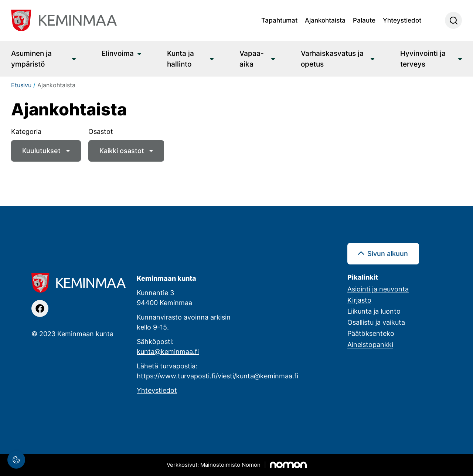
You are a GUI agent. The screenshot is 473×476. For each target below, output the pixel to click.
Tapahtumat (279, 20)
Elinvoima (118, 53)
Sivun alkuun (388, 253)
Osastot (101, 131)
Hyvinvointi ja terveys (423, 58)
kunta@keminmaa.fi (168, 351)
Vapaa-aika (252, 58)
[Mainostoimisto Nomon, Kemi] (237, 465)
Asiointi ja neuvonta (378, 289)
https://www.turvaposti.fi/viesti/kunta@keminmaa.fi (217, 376)
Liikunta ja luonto (374, 311)
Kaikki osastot (122, 151)
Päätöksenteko (371, 333)
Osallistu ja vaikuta (376, 322)
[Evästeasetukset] (16, 460)
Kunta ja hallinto (181, 58)
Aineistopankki (370, 344)
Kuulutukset (41, 151)
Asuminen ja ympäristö (31, 58)
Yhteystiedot (402, 20)
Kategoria (26, 131)
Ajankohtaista (325, 20)
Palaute (364, 20)
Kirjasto (359, 300)
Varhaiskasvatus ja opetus (332, 58)
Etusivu (21, 85)
